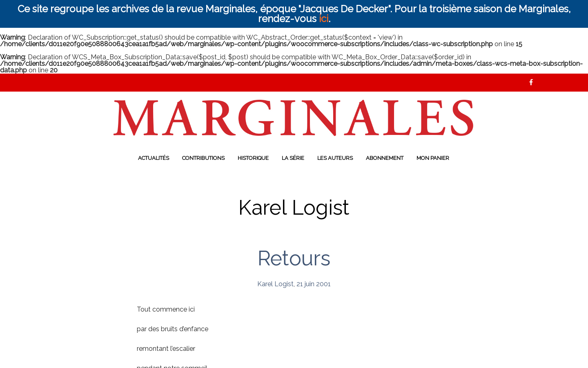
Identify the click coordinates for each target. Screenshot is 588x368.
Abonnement (385, 158)
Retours (294, 258)
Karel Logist (275, 284)
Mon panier (433, 158)
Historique (253, 158)
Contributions (203, 158)
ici (324, 19)
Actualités (154, 158)
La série (293, 158)
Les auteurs (335, 158)
